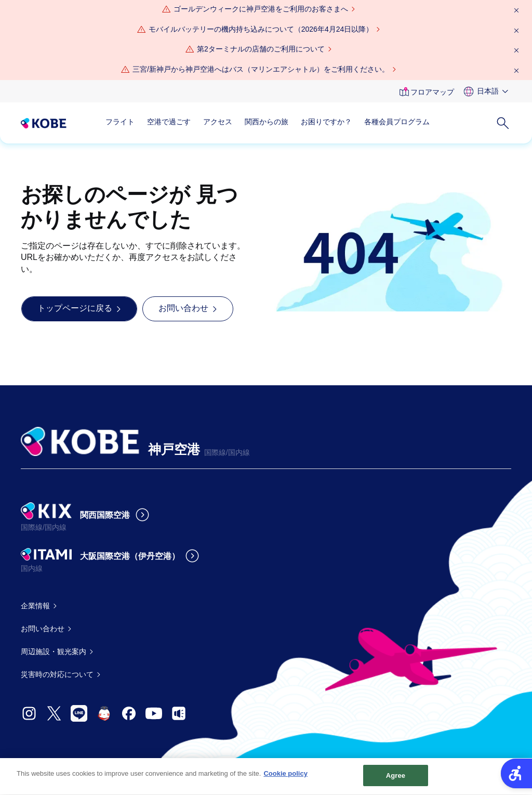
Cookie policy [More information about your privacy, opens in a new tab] (285, 779)
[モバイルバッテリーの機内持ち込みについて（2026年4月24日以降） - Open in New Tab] (261, 30)
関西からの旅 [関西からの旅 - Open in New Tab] (267, 122)
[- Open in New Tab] (29, 713)
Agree (396, 781)
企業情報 (35, 606)
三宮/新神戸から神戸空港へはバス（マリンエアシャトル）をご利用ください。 (261, 69)
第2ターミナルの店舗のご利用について (261, 49)
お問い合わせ (43, 629)
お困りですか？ (326, 122)
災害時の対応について (57, 674)
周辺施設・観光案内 (54, 651)
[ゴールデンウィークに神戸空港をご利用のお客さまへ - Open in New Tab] (261, 9)
